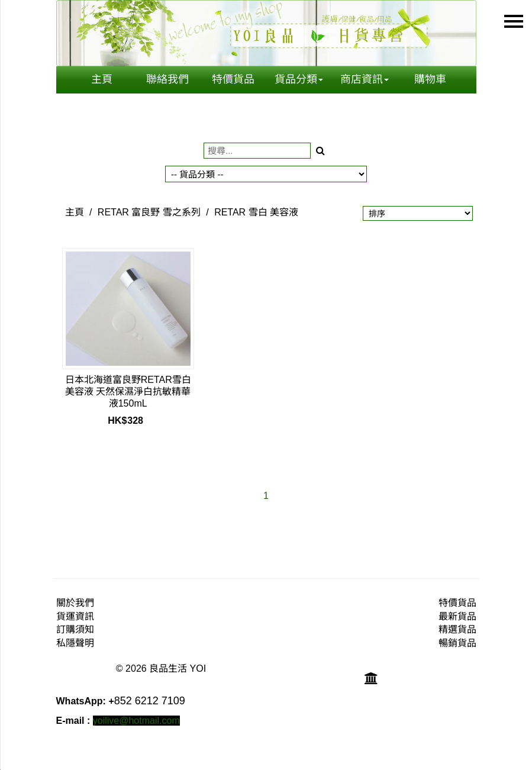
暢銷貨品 (457, 643)
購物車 (430, 79)
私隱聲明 (75, 643)
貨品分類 (299, 79)
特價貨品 (233, 79)
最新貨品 (457, 616)
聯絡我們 (167, 79)
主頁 (102, 79)
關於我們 (75, 603)
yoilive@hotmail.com (136, 721)
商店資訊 (365, 79)
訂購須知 (75, 629)
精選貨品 (457, 629)
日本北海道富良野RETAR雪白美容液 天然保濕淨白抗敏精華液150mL (128, 392)
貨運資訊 (75, 616)
